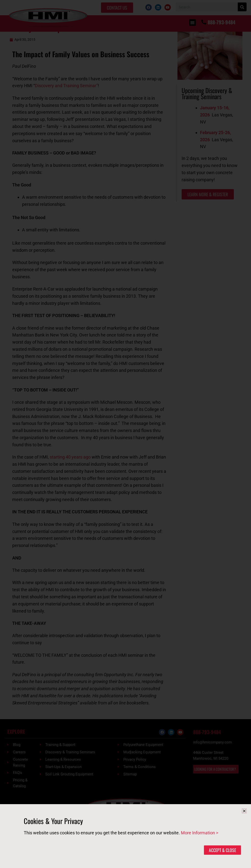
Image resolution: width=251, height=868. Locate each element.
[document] (125, 434)
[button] (244, 811)
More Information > (200, 833)
